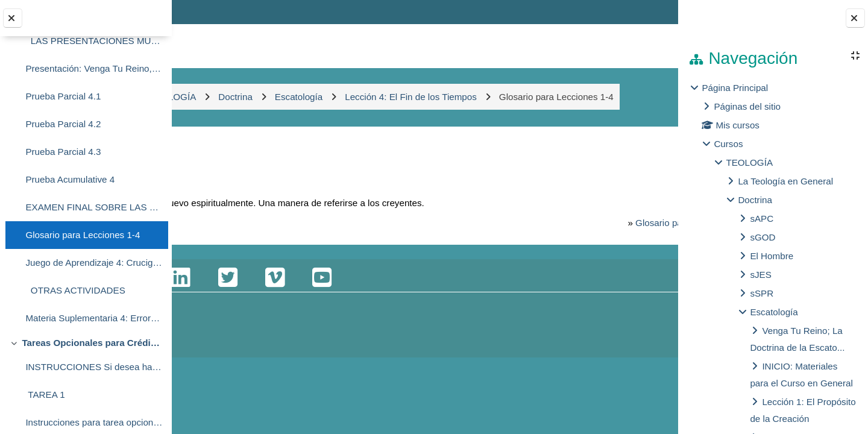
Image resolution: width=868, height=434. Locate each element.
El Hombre (772, 256)
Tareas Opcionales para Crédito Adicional (92, 343)
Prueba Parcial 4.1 (63, 96)
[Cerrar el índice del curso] (13, 18)
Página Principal (735, 88)
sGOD (763, 237)
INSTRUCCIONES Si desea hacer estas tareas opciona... (94, 367)
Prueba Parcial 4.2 (63, 124)
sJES (760, 275)
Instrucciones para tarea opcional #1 (94, 422)
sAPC (762, 219)
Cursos (728, 144)
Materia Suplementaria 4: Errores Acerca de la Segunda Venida (94, 318)
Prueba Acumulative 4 (70, 179)
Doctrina (755, 200)
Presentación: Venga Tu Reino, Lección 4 (94, 68)
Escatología (774, 312)
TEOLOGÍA (749, 162)
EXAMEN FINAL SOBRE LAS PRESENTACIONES (94, 207)
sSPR (762, 293)
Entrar (643, 12)
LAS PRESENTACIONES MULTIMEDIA (94, 41)
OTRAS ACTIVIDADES (75, 290)
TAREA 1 (45, 395)
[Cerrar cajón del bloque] (855, 18)
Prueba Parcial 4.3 (63, 152)
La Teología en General (785, 181)
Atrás (207, 175)
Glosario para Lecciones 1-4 (83, 235)
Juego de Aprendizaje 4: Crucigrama (94, 263)
